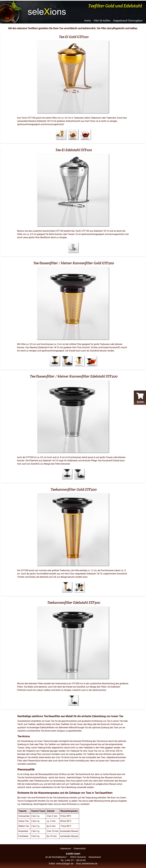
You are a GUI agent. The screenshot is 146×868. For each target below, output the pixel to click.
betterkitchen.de (90, 864)
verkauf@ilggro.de (65, 864)
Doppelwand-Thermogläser (128, 21)
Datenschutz (80, 849)
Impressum (66, 849)
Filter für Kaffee (102, 21)
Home (88, 21)
